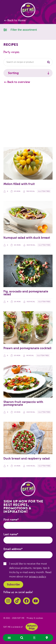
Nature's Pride (32, 627)
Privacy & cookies (35, 618)
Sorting (13, 73)
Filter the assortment (20, 30)
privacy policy (38, 577)
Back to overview (19, 82)
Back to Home (16, 20)
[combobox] (28, 62)
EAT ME (28, 10)
